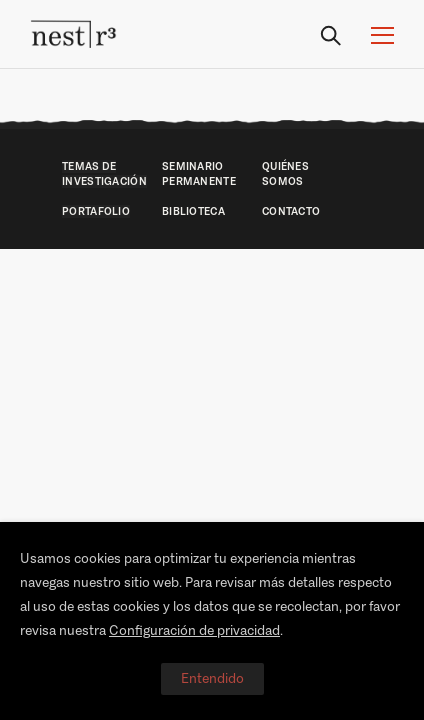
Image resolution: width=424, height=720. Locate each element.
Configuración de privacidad (194, 630)
